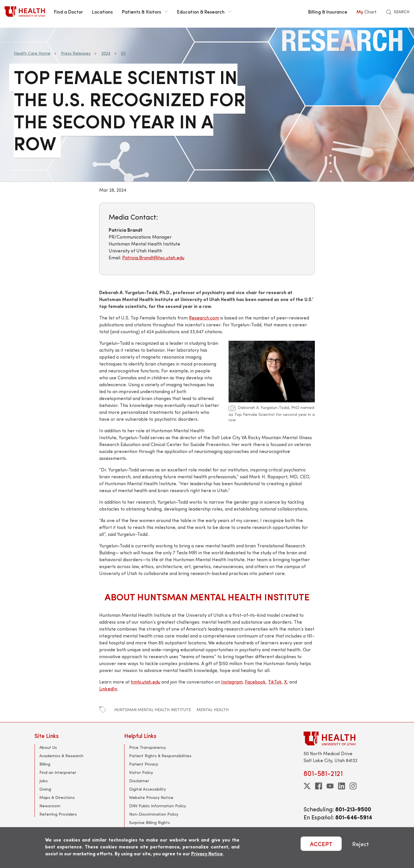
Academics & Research (61, 756)
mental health (213, 710)
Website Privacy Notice (151, 797)
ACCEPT (321, 844)
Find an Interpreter (58, 772)
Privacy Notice (207, 853)
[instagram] (353, 786)
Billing (45, 764)
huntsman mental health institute (153, 710)
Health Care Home (32, 53)
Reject (361, 844)
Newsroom (50, 806)
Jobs (44, 781)
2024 (106, 53)
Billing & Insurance (328, 12)
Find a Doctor (68, 12)
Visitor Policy (141, 772)
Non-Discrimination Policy (154, 814)
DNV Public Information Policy (158, 806)
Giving (45, 789)
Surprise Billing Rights (149, 822)
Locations (102, 12)
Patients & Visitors (145, 12)
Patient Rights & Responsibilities (160, 756)
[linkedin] (342, 786)
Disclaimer (139, 781)
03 (123, 53)
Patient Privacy (144, 764)
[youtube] (330, 786)
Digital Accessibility (147, 789)
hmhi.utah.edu (145, 682)
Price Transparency (147, 747)
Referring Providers (58, 814)
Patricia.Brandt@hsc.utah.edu (153, 257)
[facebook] (319, 786)
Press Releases (76, 53)
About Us (48, 747)
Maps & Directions (57, 797)
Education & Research (204, 12)
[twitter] (307, 786)
